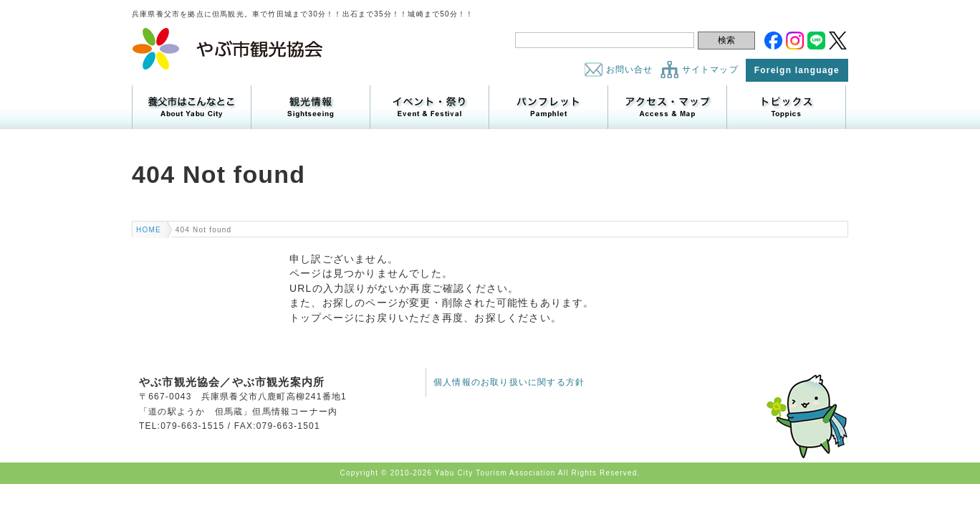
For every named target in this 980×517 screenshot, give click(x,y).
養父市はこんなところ (192, 107)
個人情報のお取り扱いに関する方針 (509, 382)
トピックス (786, 107)
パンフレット (548, 107)
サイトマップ (710, 70)
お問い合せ (630, 70)
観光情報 (311, 107)
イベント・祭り (429, 107)
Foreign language (797, 70)
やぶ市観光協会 (228, 49)
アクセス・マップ (667, 107)
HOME (149, 230)
